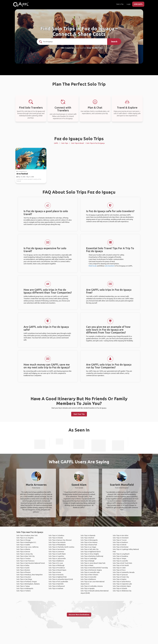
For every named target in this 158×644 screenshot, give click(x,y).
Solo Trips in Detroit (120, 545)
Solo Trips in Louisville (120, 561)
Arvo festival (22, 174)
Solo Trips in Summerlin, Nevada (124, 572)
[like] (43, 151)
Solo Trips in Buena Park (89, 545)
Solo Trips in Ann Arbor (121, 535)
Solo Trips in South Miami (57, 554)
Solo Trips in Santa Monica (122, 582)
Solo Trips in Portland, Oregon (27, 582)
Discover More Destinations (79, 615)
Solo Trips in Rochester (121, 547)
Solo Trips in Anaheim (56, 588)
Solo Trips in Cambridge (89, 559)
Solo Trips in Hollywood (57, 586)
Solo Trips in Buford (87, 538)
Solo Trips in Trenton (24, 559)
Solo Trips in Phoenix (24, 572)
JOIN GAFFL (138, 4)
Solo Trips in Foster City (121, 577)
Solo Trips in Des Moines (89, 542)
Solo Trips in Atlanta (23, 549)
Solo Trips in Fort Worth (121, 565)
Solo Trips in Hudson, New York (27, 535)
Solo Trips (65, 143)
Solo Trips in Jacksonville (57, 559)
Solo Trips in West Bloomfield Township (94, 568)
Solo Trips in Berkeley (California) (92, 556)
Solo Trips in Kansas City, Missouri (60, 540)
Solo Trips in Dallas (23, 565)
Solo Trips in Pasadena (120, 556)
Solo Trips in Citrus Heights (90, 554)
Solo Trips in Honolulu (56, 575)
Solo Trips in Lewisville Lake (90, 572)
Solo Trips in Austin (23, 568)
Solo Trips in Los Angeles (25, 538)
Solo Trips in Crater (119, 568)
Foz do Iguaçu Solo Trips (79, 139)
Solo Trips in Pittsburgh (57, 565)
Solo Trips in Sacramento (57, 549)
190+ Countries (67, 48)
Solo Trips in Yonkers (24, 591)
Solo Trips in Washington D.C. (26, 542)
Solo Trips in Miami (87, 565)
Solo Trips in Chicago (24, 540)
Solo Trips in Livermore (56, 552)
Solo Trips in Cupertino (56, 556)
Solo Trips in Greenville (88, 577)
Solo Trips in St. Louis (56, 563)
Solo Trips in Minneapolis (89, 540)
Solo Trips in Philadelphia (57, 545)
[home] (21, 4)
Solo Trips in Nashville (56, 584)
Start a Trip (120, 4)
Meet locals (93, 266)
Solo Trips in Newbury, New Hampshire (30, 575)
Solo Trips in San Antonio (57, 542)
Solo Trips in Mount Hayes (57, 570)
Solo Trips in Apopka (88, 588)
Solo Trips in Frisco (119, 570)
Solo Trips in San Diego (24, 579)
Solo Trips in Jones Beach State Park (93, 563)
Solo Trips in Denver (23, 552)
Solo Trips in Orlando (56, 538)
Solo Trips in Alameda (88, 535)
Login (129, 4)
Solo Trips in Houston (24, 577)
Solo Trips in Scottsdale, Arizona (92, 586)
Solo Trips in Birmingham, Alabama (28, 584)
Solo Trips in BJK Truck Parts (122, 563)
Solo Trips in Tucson (120, 540)
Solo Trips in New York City (26, 556)
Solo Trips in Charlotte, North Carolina (61, 547)
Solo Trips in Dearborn (120, 542)
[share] (43, 155)
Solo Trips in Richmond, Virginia (91, 570)
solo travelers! (110, 266)
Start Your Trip (79, 414)
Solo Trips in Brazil (78, 143)
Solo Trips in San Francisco (25, 561)
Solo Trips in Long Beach (121, 554)
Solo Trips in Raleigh (88, 561)
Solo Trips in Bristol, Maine (122, 586)
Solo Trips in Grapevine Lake (122, 584)
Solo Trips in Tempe (119, 559)
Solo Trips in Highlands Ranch (91, 552)
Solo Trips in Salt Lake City (90, 549)
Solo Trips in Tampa (23, 586)
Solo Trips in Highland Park (58, 577)
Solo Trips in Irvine (55, 572)
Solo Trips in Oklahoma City (122, 591)
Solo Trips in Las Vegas (88, 547)
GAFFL (56, 143)
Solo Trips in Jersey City (25, 554)
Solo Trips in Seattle (23, 545)
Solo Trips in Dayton (120, 579)
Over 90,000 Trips (95, 48)
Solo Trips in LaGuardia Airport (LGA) (61, 579)
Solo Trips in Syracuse (120, 575)
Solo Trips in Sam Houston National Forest (31, 563)
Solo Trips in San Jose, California (27, 547)
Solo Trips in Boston (23, 570)
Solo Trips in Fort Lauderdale (58, 582)
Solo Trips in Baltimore (56, 561)
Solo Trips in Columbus (56, 535)
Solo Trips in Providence (57, 568)
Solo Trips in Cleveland (121, 538)
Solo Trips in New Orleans (89, 575)
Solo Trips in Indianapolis (25, 588)
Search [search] (114, 41)
